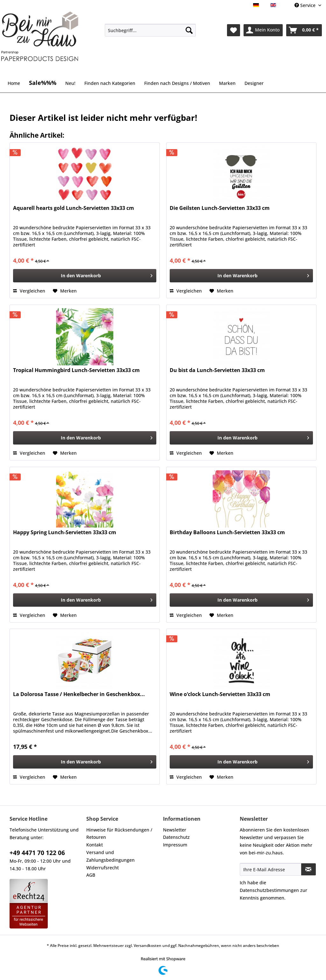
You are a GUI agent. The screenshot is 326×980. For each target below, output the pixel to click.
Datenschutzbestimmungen (269, 890)
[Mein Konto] (263, 30)
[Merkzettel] (234, 30)
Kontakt (95, 845)
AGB (91, 875)
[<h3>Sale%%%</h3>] (43, 80)
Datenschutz (176, 837)
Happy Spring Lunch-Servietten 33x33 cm (65, 532)
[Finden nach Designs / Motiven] (177, 83)
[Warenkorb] (304, 30)
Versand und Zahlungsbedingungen (110, 856)
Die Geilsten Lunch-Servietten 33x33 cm (220, 208)
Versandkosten (148, 945)
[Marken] (227, 83)
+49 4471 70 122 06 (37, 853)
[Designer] (254, 83)
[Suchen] (189, 30)
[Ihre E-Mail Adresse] (270, 869)
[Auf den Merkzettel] (65, 291)
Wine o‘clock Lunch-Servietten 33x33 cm (220, 694)
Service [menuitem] (306, 5)
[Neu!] (70, 83)
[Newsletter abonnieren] (308, 869)
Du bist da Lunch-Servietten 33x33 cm (217, 370)
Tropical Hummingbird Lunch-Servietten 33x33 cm (76, 370)
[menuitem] (150, 33)
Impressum (175, 845)
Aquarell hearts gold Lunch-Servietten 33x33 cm (74, 208)
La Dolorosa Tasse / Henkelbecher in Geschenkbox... (79, 694)
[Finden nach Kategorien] (110, 83)
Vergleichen (29, 291)
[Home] (14, 83)
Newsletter (175, 830)
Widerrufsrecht (103, 868)
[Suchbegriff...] (150, 30)
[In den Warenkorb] (85, 276)
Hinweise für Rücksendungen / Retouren (119, 834)
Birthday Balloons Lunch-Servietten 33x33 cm (227, 532)
